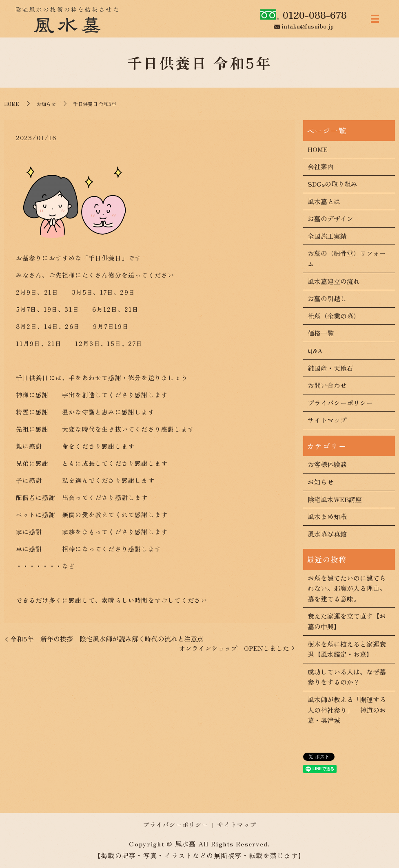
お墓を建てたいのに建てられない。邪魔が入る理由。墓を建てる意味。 (347, 588)
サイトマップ (327, 420)
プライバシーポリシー (340, 403)
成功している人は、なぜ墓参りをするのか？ (347, 677)
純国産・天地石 (330, 368)
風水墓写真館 (327, 534)
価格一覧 (321, 333)
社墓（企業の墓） (334, 316)
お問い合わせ (327, 385)
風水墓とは (324, 201)
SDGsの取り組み (332, 184)
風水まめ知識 (327, 516)
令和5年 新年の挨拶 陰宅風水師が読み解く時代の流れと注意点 (107, 639)
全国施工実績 (327, 236)
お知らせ (46, 104)
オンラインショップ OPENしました (234, 648)
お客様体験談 (327, 464)
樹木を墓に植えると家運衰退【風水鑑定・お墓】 (347, 649)
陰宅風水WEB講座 (335, 499)
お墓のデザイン (330, 218)
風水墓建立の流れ (334, 281)
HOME (12, 104)
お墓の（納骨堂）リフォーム (347, 258)
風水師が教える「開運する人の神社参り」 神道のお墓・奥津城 (347, 710)
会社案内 (321, 166)
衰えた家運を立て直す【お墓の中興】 (347, 621)
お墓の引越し (327, 298)
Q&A (315, 350)
